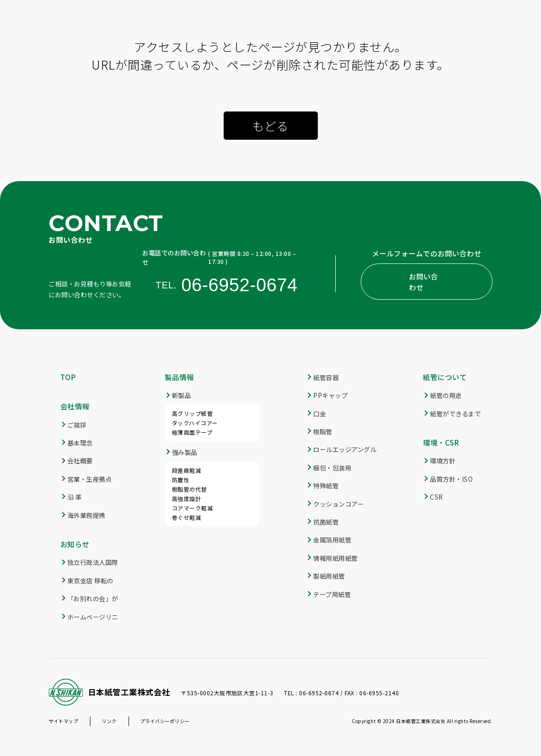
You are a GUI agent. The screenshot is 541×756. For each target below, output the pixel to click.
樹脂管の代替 (190, 489)
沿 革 (75, 497)
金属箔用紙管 (332, 540)
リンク (109, 721)
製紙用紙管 (329, 576)
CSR (436, 497)
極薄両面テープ (192, 432)
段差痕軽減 (187, 470)
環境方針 (443, 461)
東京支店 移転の (90, 581)
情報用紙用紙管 (335, 558)
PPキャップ (330, 395)
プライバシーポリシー (165, 721)
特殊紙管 (326, 485)
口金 (319, 414)
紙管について (445, 377)
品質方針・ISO (451, 479)
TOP (68, 377)
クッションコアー (338, 504)
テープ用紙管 (332, 594)
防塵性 (181, 480)
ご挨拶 (77, 425)
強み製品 (185, 452)
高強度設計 (187, 498)
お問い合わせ (423, 282)
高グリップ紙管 (193, 413)
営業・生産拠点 (90, 479)
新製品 (182, 395)
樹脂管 (323, 431)
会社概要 (80, 461)
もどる (270, 125)
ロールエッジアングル (345, 449)
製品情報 (179, 377)
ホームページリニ (93, 617)
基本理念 (80, 443)
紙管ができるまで (455, 414)
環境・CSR (441, 442)
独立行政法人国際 (93, 562)
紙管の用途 (446, 395)
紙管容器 (326, 377)
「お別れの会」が (93, 598)
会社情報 (75, 406)
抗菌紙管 (326, 522)
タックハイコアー (195, 423)
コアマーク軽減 (193, 508)
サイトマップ (63, 721)
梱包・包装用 (332, 468)
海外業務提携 (86, 515)
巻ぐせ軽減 (187, 517)
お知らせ (75, 544)
